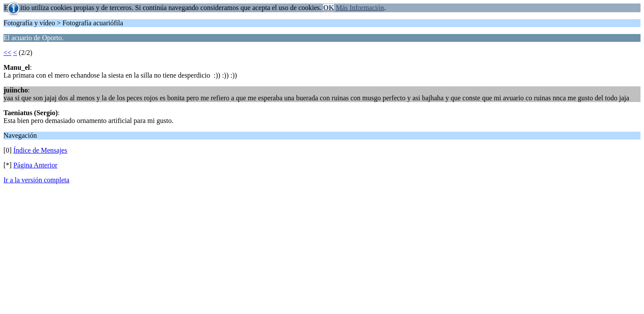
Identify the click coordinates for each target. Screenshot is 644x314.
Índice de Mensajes (41, 150)
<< (7, 53)
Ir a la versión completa (36, 180)
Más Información (360, 8)
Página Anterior (36, 165)
